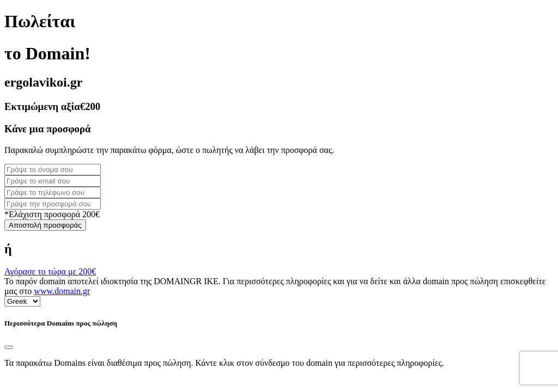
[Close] (9, 347)
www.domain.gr (62, 291)
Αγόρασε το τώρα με (50, 271)
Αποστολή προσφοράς (45, 225)
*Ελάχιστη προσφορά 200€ (52, 214)
